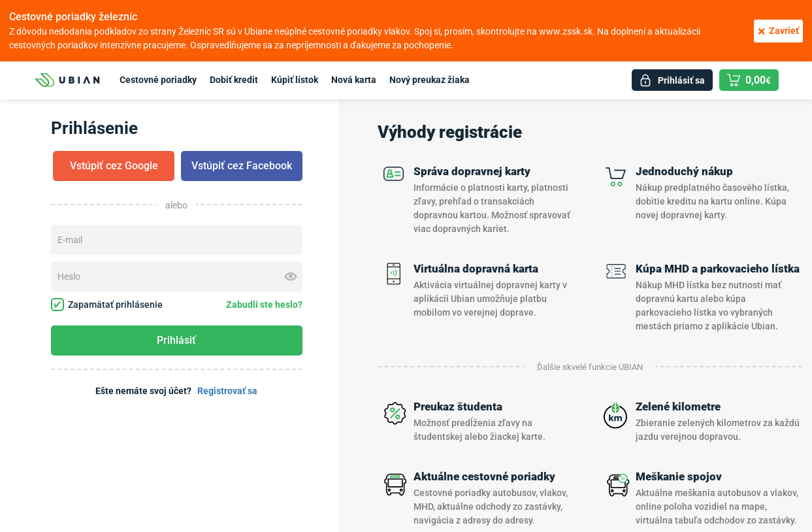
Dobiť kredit (234, 80)
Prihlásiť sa (681, 80)
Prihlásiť (176, 340)
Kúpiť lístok (295, 80)
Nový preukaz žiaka (430, 80)
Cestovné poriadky (158, 80)
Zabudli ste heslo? (264, 305)
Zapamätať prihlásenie (107, 305)
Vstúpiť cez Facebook (242, 166)
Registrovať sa (227, 391)
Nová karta (354, 80)
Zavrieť (778, 31)
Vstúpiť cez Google (114, 166)
